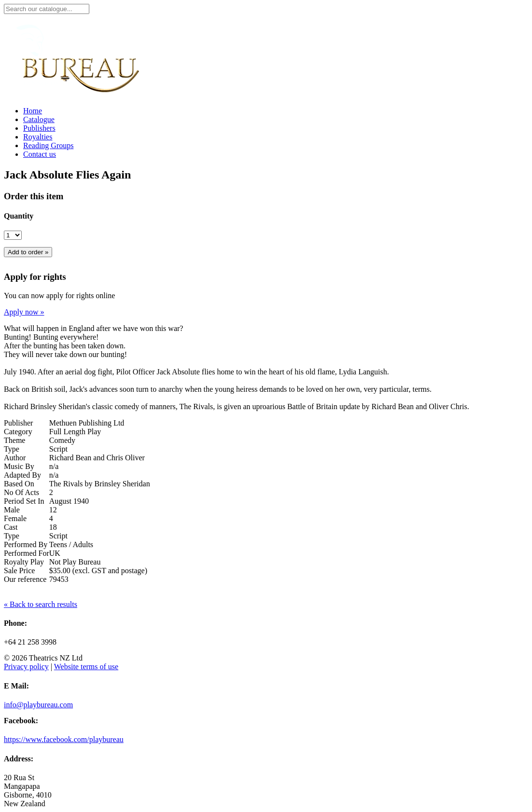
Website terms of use (86, 667)
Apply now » (24, 312)
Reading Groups (48, 145)
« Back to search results (41, 604)
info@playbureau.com (38, 705)
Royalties (38, 137)
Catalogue (39, 119)
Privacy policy (26, 667)
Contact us (40, 154)
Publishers (39, 128)
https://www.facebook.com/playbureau (64, 739)
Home (33, 111)
